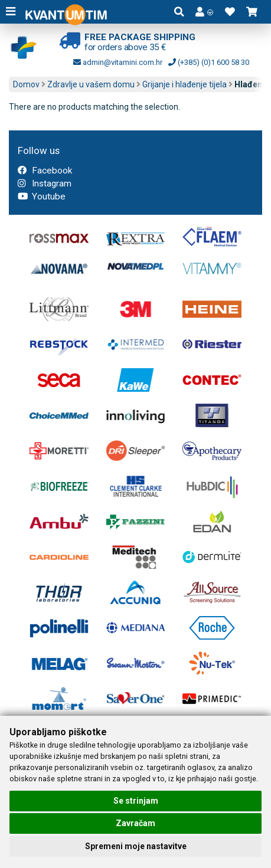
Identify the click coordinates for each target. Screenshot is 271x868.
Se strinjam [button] (136, 801)
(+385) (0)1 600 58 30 (209, 62)
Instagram (45, 184)
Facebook (45, 171)
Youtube (42, 196)
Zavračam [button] (135, 823)
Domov (26, 84)
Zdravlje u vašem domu (91, 84)
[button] (204, 12)
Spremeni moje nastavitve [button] (136, 846)
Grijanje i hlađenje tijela (185, 84)
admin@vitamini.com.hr (118, 62)
